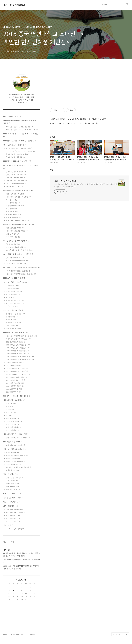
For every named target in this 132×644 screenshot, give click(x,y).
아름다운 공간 (12, 325)
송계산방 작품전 (13, 289)
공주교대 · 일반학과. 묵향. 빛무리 (19, 455)
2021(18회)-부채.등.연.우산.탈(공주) (20, 360)
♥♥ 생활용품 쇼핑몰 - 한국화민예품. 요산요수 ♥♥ (20, 122)
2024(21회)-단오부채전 (15, 342)
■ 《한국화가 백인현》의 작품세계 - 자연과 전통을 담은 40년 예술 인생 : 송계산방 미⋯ (22, 555)
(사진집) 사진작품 (13, 234)
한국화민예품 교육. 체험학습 (15, 145)
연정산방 (8, 525)
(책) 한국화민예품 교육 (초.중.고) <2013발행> (22, 267)
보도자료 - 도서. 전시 (15, 300)
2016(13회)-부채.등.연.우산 (17, 368)
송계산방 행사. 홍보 (14, 291)
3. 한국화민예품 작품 (15, 206)
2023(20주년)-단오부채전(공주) (18, 348)
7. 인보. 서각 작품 (14, 217)
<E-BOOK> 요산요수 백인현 (17, 231)
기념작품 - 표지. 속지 (15, 303)
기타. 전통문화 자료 (14, 427)
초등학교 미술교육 (14, 464)
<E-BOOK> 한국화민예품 (16, 247)
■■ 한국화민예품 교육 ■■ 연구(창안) (20, 141)
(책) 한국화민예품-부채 (15, 258)
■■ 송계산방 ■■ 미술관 (14, 278)
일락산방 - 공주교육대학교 (15, 449)
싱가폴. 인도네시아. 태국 (14, 498)
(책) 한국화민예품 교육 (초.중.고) (18, 271)
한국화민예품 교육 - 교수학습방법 (19, 148)
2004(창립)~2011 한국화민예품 (17, 396)
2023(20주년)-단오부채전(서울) (18, 345)
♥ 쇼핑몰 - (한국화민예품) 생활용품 (19, 127)
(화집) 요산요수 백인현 (15, 228)
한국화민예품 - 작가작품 (14, 400)
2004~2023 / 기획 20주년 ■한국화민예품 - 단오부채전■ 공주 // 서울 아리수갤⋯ (21, 567)
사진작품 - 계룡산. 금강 (16, 512)
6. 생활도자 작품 (14, 214)
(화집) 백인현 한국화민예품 (17, 183)
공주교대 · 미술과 (14, 452)
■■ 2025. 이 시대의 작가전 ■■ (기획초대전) (21, 135)
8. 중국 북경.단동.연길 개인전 (18, 220)
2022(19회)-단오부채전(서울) (17, 351)
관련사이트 (117, 634)
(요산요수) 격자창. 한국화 (16, 172)
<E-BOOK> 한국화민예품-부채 (18, 261)
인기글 (13, 542)
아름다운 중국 (12, 481)
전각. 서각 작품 (12, 424)
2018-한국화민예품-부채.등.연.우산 (20, 250)
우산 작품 (11, 412)
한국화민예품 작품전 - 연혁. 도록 (19, 339)
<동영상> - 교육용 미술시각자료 (18, 467)
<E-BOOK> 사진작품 (15, 237)
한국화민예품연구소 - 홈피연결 (16, 434)
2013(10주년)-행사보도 (15, 380)
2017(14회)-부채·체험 (15, 365)
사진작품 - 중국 (13, 515)
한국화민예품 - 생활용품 (16, 157)
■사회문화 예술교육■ (13, 442)
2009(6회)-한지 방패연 (15, 386)
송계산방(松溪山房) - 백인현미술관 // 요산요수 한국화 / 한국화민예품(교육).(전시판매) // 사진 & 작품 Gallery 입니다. (86, 185)
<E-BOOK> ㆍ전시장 (14, 186)
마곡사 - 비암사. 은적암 (16, 529)
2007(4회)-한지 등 (13, 392)
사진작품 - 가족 (13, 521)
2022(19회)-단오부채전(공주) (17, 354)
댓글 (52, 170)
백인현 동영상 (12, 297)
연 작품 (10, 409)
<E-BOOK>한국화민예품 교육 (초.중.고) (21, 274)
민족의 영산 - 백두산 (15, 478)
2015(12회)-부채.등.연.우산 (17, 371)
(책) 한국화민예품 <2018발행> (16, 241)
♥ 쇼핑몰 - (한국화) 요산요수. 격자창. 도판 (22, 130)
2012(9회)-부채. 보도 (15, 383)
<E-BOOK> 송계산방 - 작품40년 (19, 197)
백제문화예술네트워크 (15, 445)
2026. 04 (22, 580)
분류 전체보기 (12, 116)
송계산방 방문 (12, 317)
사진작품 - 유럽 (13, 518)
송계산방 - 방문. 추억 (13, 310)
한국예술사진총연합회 (15, 509)
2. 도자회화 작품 (13, 203)
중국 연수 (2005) (13, 489)
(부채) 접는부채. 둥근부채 (16, 175)
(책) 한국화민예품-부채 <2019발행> (18, 254)
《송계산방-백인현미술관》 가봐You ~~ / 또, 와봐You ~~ (22, 561)
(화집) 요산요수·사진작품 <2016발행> (19, 224)
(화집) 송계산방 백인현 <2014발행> (18, 190)
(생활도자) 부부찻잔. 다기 (16, 178)
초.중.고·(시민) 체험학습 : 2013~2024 (20, 151)
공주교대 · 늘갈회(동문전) (16, 461)
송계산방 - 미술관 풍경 (16, 314)
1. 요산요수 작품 (13, 200)
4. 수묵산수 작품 (13, 209)
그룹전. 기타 (12, 306)
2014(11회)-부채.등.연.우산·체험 (19, 374)
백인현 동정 (13, 294)
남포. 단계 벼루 (13, 430)
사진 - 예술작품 (11, 506)
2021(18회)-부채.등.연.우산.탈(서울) (20, 357)
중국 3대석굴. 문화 (14, 486)
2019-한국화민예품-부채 (16, 263)
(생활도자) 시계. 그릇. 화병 (17, 180)
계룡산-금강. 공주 (14, 323)
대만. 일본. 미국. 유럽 (12, 493)
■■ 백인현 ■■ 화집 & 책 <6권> (17, 161)
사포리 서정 (12, 320)
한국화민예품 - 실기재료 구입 (18, 154)
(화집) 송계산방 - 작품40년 (17, 194)
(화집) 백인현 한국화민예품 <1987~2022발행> (20, 167)
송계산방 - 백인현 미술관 (15, 282)
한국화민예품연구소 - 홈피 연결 (18, 438)
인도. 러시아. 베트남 (12, 502)
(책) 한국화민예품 (13, 244)
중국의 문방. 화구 (14, 484)
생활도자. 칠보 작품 (14, 421)
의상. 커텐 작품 (12, 418)
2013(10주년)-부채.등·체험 (17, 377)
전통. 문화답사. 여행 (15, 328)
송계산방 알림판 (13, 286)
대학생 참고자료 (13, 470)
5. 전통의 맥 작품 (13, 212)
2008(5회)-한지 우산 (14, 389)
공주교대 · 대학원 (14, 458)
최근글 (6, 542)
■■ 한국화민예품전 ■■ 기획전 (17, 332)
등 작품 (10, 407)
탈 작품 (10, 415)
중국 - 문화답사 (11, 474)
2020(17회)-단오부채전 (15, 362)
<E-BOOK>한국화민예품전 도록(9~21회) (21, 336)
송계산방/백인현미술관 (14, 5)
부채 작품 (11, 404)
